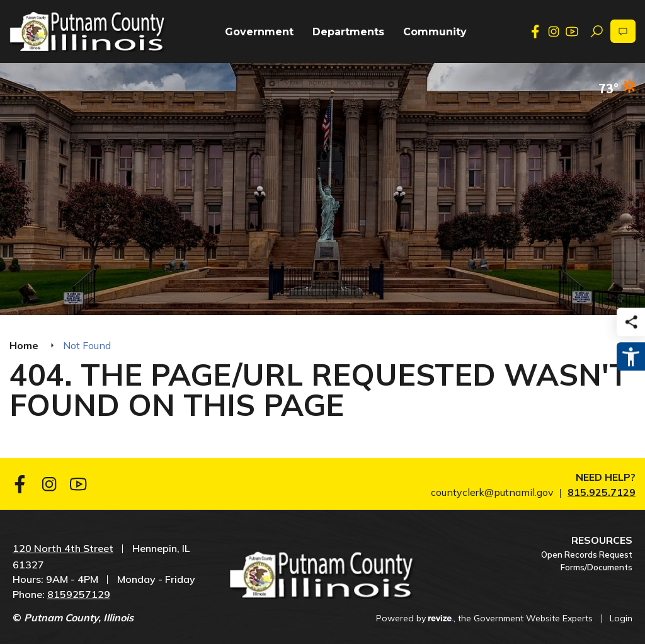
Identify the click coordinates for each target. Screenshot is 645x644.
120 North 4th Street (63, 548)
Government (259, 32)
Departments (348, 32)
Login (621, 618)
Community (435, 32)
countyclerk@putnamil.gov (492, 492)
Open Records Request (587, 555)
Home (24, 345)
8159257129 (79, 594)
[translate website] (623, 31)
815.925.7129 (602, 492)
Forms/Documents (596, 567)
